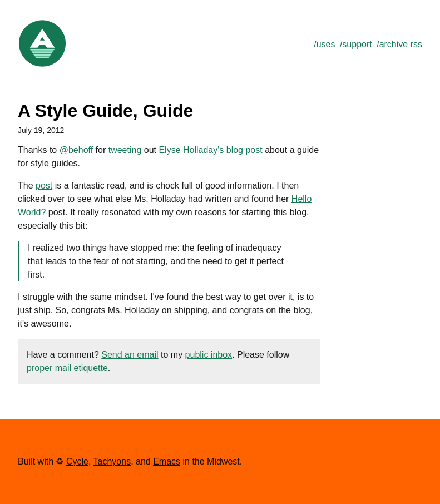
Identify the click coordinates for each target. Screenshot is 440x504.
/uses (324, 44)
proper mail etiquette (67, 368)
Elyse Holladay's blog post (210, 150)
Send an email (130, 355)
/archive (392, 44)
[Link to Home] (42, 65)
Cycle (77, 461)
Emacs (167, 461)
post (44, 186)
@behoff (76, 150)
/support (356, 44)
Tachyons (112, 461)
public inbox (209, 355)
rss (416, 44)
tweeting (125, 150)
